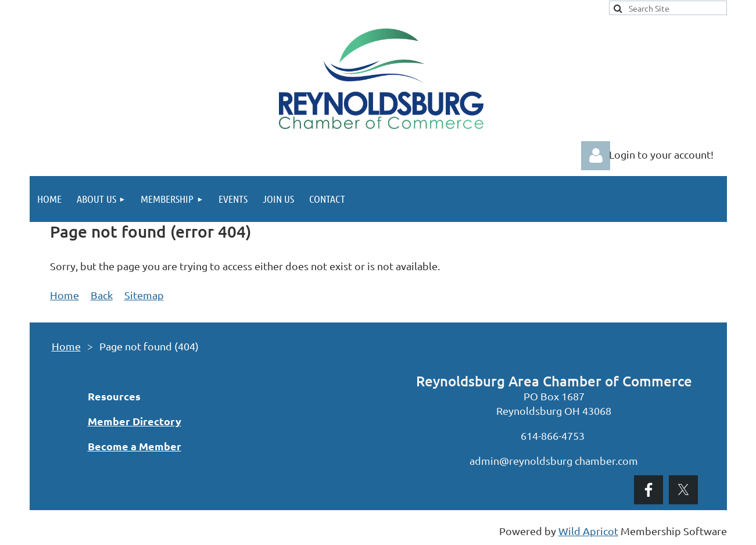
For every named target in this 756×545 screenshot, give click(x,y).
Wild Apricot (588, 531)
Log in (596, 156)
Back (102, 295)
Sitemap (144, 295)
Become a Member (135, 446)
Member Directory (135, 421)
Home (65, 295)
